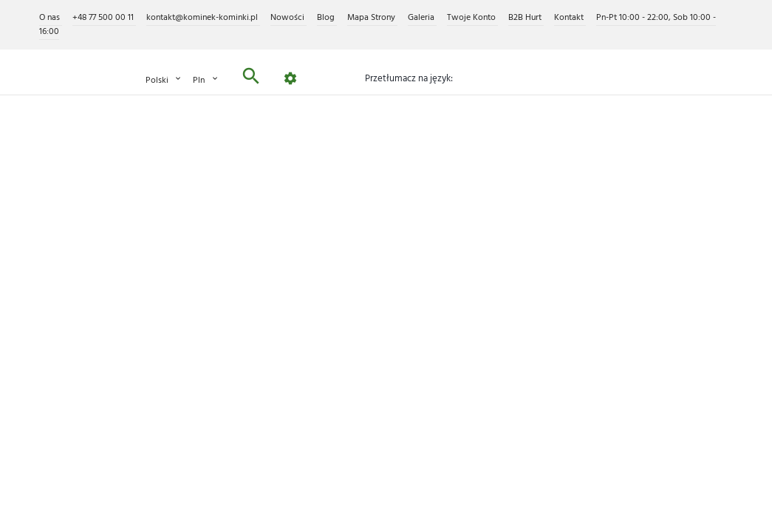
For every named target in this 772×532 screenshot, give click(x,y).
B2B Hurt (526, 18)
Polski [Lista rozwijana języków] (164, 81)
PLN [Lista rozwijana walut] (206, 81)
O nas (51, 18)
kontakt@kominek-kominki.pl (203, 18)
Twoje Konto (472, 18)
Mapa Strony (372, 18)
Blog (327, 18)
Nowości (288, 18)
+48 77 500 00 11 (104, 18)
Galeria (422, 18)
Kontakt (570, 18)
